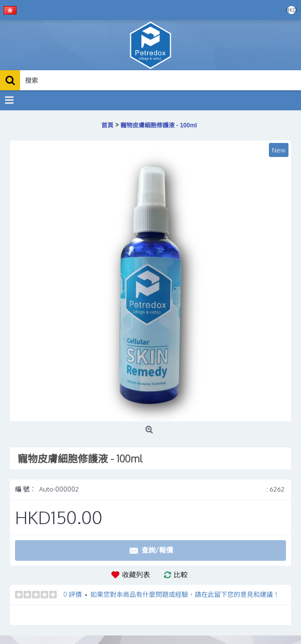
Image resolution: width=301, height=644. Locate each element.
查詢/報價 (151, 551)
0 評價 (72, 594)
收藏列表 (136, 575)
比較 (181, 575)
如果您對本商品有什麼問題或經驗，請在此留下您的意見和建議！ (185, 594)
